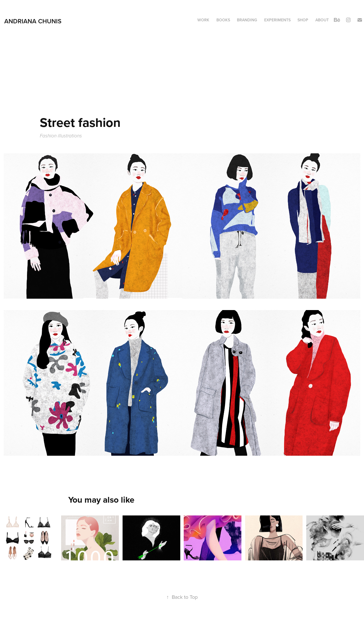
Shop (303, 20)
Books (223, 20)
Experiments (277, 20)
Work (203, 20)
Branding (247, 20)
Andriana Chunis (33, 21)
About (322, 20)
